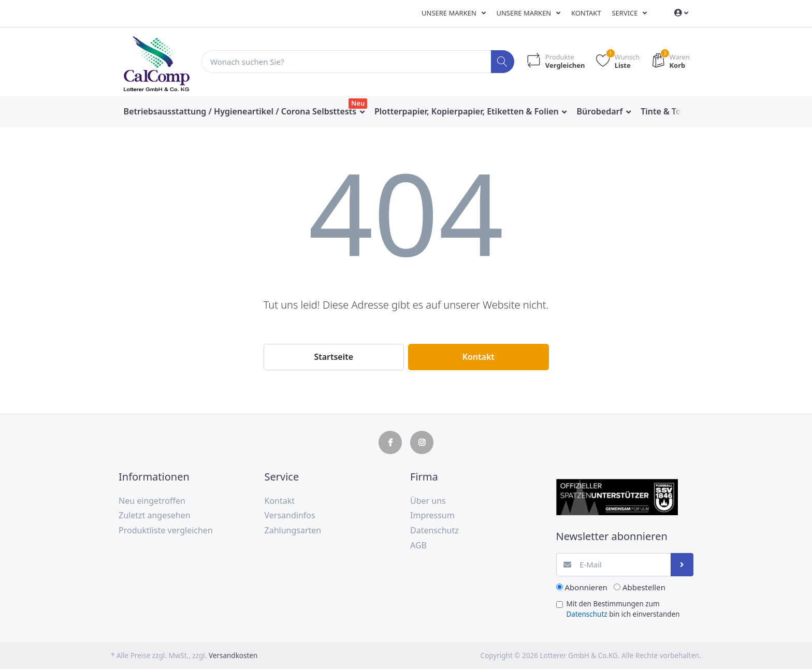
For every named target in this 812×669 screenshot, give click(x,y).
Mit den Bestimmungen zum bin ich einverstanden (623, 609)
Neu (358, 103)
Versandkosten (233, 656)
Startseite (334, 357)
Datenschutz (587, 614)
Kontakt (586, 13)
